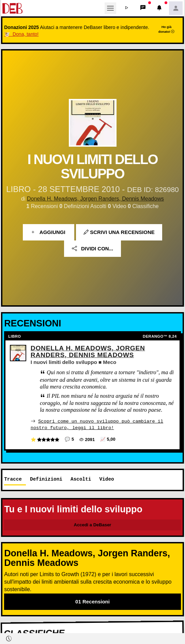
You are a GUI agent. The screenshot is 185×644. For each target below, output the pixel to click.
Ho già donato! (167, 29)
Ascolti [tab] (81, 479)
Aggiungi (49, 232)
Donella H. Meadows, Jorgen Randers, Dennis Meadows (95, 199)
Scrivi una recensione (119, 232)
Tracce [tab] (13, 479)
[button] (127, 8)
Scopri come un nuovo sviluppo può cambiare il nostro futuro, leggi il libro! (97, 424)
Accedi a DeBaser (93, 524)
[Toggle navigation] (110, 8)
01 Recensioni (92, 601)
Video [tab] (106, 479)
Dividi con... (92, 248)
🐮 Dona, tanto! (21, 34)
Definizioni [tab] (46, 479)
